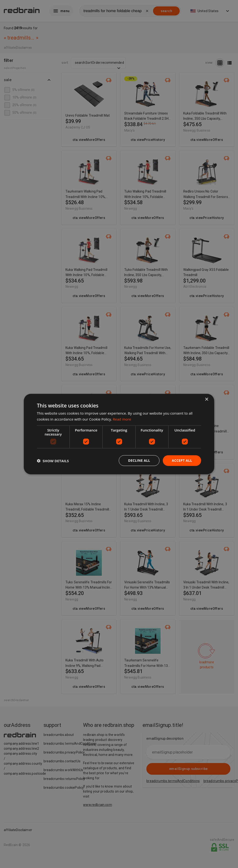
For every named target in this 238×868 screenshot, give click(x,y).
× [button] (206, 399)
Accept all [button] (182, 460)
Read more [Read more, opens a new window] (122, 419)
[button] (53, 461)
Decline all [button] (139, 460)
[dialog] (119, 434)
